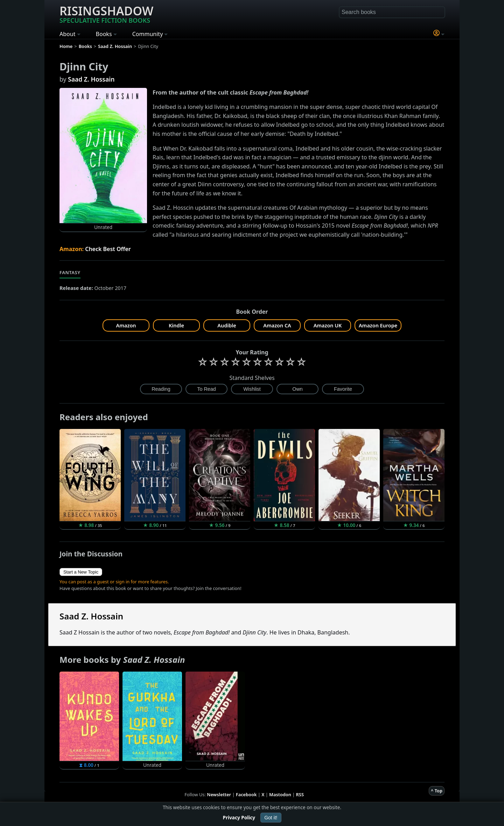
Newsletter (219, 794)
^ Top (437, 791)
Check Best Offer (108, 249)
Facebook (246, 794)
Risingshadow (106, 14)
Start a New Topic (81, 572)
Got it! (271, 818)
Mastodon (280, 794)
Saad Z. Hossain (91, 79)
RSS (300, 794)
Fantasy (70, 272)
